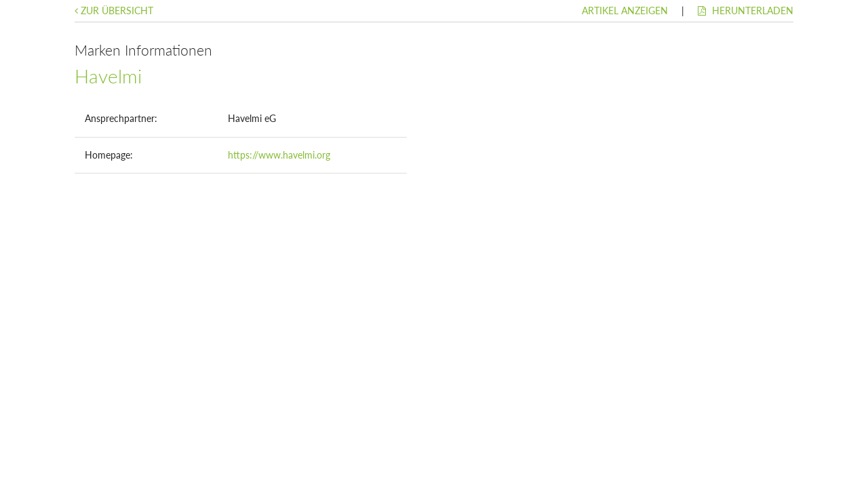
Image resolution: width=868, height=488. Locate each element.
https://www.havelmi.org (279, 155)
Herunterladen (746, 11)
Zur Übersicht (114, 11)
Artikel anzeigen (625, 11)
